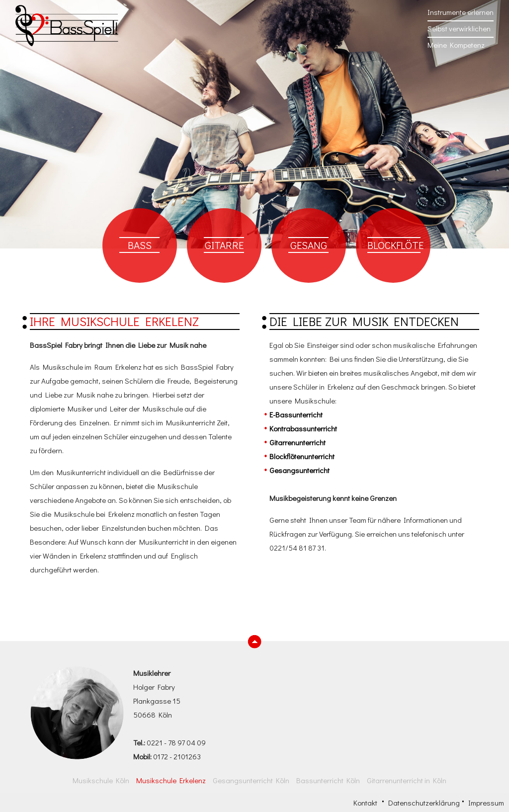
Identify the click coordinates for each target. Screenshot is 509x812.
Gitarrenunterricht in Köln (407, 780)
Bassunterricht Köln (328, 780)
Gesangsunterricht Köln (251, 780)
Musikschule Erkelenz (171, 780)
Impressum (486, 803)
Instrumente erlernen (461, 12)
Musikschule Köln (101, 780)
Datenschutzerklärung (424, 803)
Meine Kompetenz (456, 45)
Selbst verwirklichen (459, 28)
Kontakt (365, 803)
